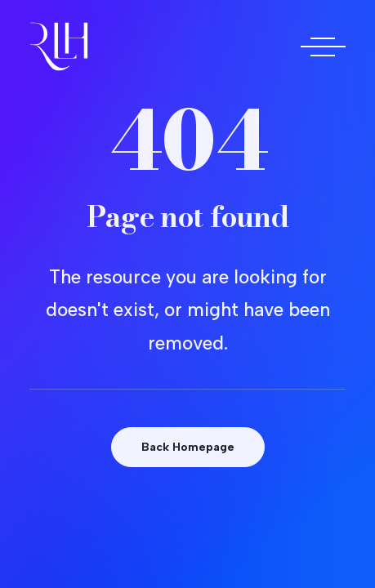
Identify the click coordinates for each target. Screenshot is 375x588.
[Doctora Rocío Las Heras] (59, 47)
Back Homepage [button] (188, 447)
